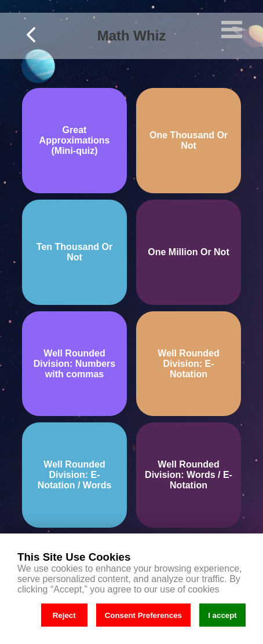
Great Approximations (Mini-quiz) (75, 140)
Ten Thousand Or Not (74, 252)
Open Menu (232, 30)
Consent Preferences (143, 615)
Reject (64, 615)
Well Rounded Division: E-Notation (188, 364)
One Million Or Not (188, 252)
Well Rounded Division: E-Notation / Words (75, 475)
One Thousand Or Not (189, 140)
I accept (222, 615)
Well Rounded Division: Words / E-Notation (189, 475)
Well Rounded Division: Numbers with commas (74, 364)
